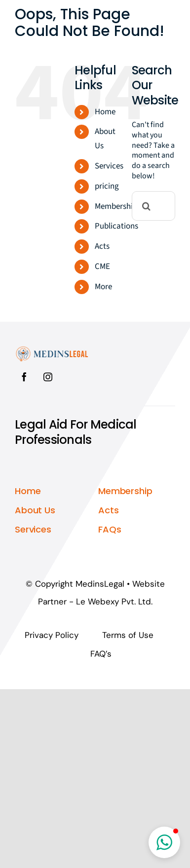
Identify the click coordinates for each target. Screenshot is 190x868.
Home (105, 112)
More (103, 287)
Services (109, 166)
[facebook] (24, 377)
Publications (116, 226)
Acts (102, 246)
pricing (107, 186)
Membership (116, 206)
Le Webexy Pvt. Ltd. (114, 601)
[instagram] (48, 377)
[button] (164, 842)
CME (102, 267)
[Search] (147, 206)
